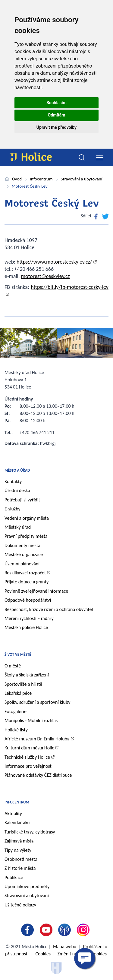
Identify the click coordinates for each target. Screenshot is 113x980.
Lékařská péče (18, 693)
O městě (13, 666)
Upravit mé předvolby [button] (56, 127)
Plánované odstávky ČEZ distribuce (38, 775)
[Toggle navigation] (100, 157)
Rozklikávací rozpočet (25, 573)
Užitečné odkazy (20, 905)
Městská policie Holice (26, 627)
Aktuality (13, 814)
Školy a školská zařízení (27, 675)
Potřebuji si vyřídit (22, 500)
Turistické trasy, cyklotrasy (30, 832)
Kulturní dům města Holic (29, 748)
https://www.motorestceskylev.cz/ (54, 262)
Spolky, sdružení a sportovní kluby (38, 702)
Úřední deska (17, 490)
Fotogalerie (16, 711)
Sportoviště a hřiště (23, 684)
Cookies (43, 954)
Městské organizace (24, 554)
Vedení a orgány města (27, 518)
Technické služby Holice (27, 757)
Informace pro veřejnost (28, 766)
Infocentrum (41, 179)
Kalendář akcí (17, 823)
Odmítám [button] (57, 115)
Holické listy (16, 730)
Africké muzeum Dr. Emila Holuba (37, 739)
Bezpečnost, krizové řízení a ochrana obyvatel (49, 609)
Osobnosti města (21, 859)
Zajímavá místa (19, 841)
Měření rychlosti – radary (29, 618)
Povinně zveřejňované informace (36, 591)
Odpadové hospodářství (28, 600)
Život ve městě (18, 654)
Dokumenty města (22, 545)
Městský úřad (18, 527)
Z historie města (20, 868)
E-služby (13, 509)
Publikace (14, 877)
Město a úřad (17, 470)
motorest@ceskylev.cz (46, 276)
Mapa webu (65, 947)
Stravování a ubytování (82, 179)
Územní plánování (22, 564)
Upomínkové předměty (27, 886)
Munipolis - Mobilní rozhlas (31, 720)
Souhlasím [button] (56, 103)
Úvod (17, 179)
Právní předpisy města (26, 536)
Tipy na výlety (18, 850)
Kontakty (13, 481)
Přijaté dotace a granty (27, 582)
